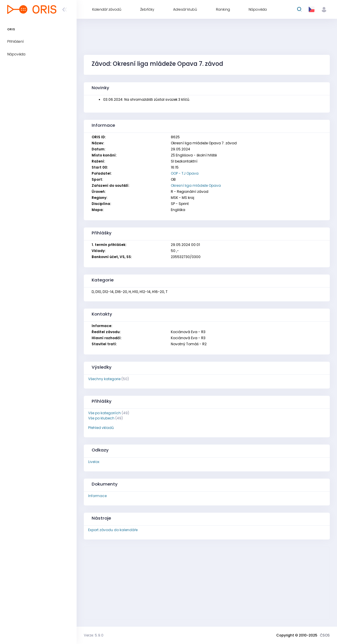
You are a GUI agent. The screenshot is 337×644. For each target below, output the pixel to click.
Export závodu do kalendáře (113, 530)
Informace (97, 496)
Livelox (94, 462)
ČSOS (325, 635)
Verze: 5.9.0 (94, 635)
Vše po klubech (101, 418)
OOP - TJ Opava (185, 173)
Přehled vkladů (101, 428)
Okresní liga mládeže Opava (196, 185)
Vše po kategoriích (104, 413)
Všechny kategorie (104, 379)
